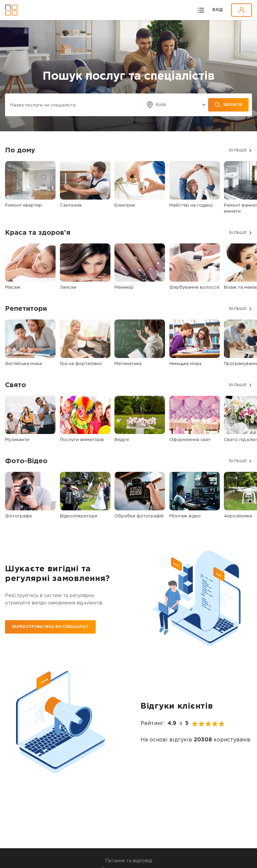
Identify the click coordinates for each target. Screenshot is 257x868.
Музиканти (17, 440)
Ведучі (122, 440)
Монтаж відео (185, 516)
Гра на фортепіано (81, 364)
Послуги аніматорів (82, 440)
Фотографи (18, 516)
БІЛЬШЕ (238, 150)
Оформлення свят (190, 440)
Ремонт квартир (23, 205)
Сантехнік (71, 205)
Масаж (13, 287)
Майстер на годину (191, 205)
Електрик (125, 205)
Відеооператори (79, 516)
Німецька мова (185, 364)
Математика (128, 364)
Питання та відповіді (129, 861)
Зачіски (68, 287)
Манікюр (124, 287)
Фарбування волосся (194, 287)
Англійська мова (23, 364)
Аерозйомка (238, 516)
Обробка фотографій (139, 516)
